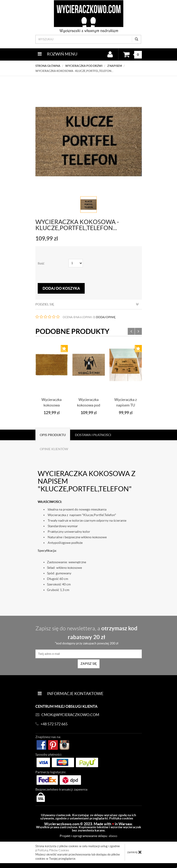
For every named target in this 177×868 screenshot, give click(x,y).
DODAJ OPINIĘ (106, 317)
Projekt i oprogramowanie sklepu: (88, 836)
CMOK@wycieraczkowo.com (70, 715)
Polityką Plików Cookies (53, 850)
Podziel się (87, 304)
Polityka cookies (121, 818)
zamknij (135, 852)
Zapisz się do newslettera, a (87, 635)
